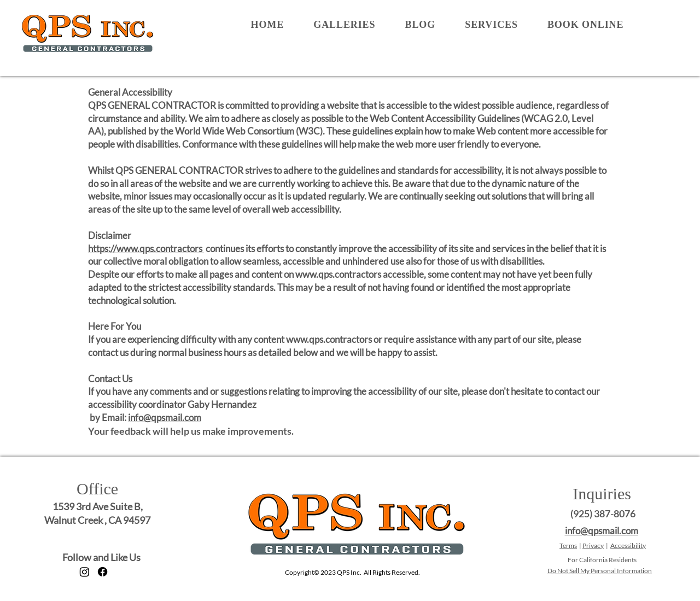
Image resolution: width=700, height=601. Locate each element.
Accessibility (628, 545)
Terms (568, 545)
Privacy (593, 545)
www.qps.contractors (338, 274)
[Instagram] (84, 572)
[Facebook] (103, 572)
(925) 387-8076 (603, 514)
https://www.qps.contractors (146, 249)
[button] (344, 25)
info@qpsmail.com (165, 418)
